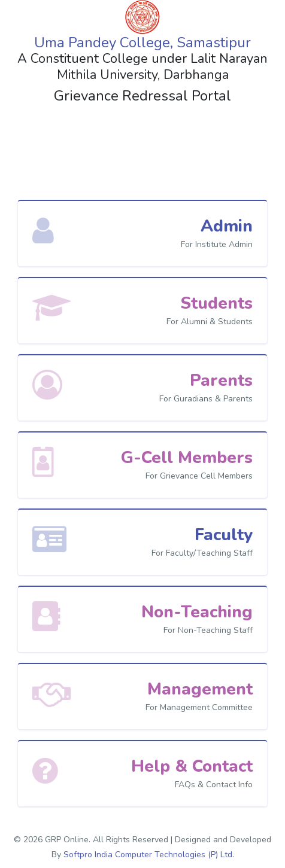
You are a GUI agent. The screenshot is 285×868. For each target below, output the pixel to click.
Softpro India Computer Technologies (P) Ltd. (149, 855)
